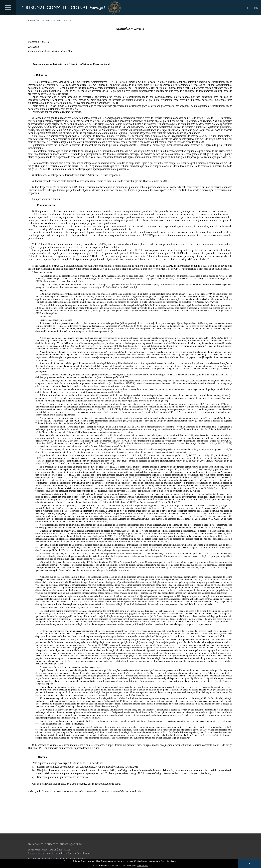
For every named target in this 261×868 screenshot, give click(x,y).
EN (256, 8)
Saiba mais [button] (142, 865)
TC (25, 21)
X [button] (249, 863)
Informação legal (71, 844)
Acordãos (48, 21)
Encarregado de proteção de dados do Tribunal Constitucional (60, 853)
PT (246, 8)
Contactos (52, 844)
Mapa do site (36, 844)
